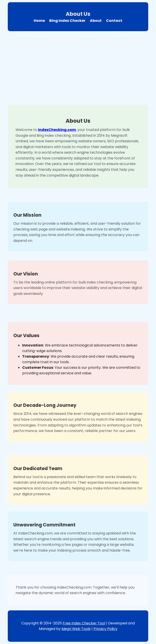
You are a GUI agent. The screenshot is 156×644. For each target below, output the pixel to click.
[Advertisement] (78, 67)
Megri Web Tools (76, 629)
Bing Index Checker (67, 21)
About (96, 21)
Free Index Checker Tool (84, 623)
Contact (114, 21)
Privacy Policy (105, 629)
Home (39, 21)
